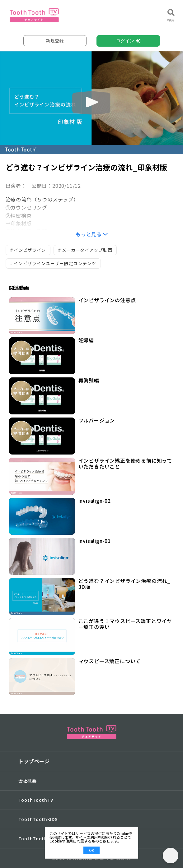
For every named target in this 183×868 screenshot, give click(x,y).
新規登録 (55, 41)
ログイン (125, 41)
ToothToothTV (36, 800)
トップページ (34, 761)
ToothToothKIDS (38, 819)
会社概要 (28, 781)
